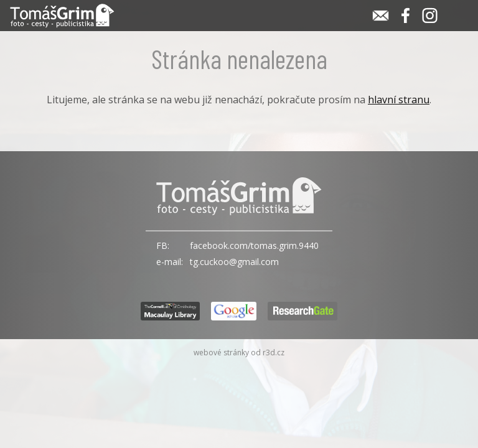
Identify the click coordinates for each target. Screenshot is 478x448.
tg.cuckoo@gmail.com (234, 262)
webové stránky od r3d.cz (239, 352)
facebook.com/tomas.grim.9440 (254, 245)
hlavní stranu (399, 100)
